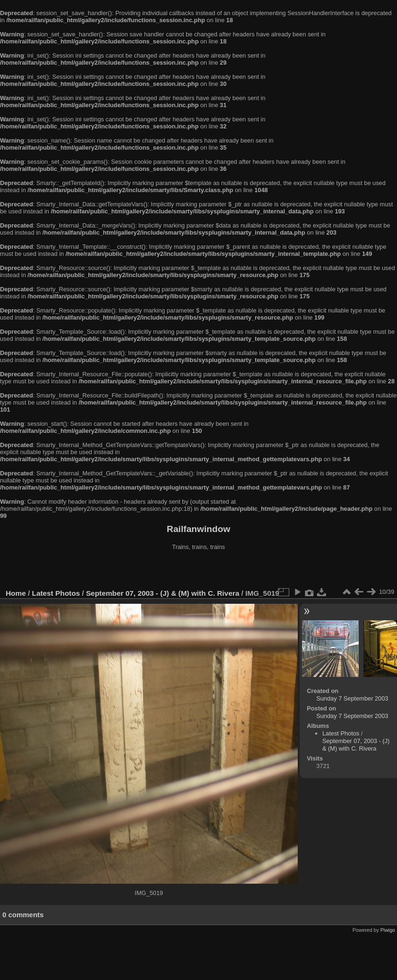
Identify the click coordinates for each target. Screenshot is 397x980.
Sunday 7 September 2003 (352, 698)
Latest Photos (56, 593)
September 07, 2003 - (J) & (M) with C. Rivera (163, 593)
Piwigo (388, 930)
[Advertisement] (198, 571)
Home (16, 593)
